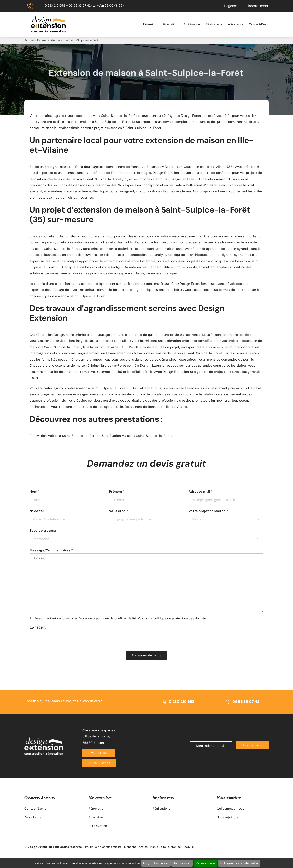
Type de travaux (43, 531)
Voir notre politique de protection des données (173, 618)
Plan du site (158, 846)
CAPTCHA (38, 628)
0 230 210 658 (55, 5)
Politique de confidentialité (239, 863)
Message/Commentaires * (51, 550)
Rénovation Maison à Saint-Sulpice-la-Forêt (64, 436)
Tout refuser (182, 863)
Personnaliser (206, 863)
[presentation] (60, 639)
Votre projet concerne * (208, 511)
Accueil (29, 40)
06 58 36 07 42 (80, 5)
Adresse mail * (201, 491)
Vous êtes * (119, 511)
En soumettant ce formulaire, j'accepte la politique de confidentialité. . (122, 618)
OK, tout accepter (156, 863)
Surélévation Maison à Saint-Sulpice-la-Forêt (137, 436)
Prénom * (117, 491)
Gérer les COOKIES (181, 846)
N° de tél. (37, 511)
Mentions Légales (136, 846)
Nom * (35, 491)
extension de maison (66, 179)
